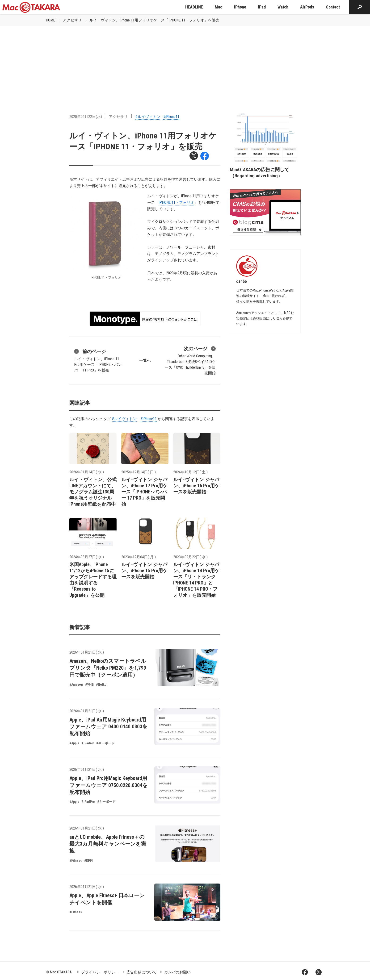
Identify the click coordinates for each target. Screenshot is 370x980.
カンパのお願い (177, 972)
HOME (50, 20)
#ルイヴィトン (148, 117)
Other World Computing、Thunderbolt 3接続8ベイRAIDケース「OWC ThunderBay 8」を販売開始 (190, 360)
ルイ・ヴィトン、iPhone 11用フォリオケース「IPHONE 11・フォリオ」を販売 (154, 20)
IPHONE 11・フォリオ (176, 202)
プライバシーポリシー (100, 972)
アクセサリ (72, 20)
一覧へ (145, 361)
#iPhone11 (171, 117)
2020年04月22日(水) (86, 117)
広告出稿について (142, 972)
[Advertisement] (185, 62)
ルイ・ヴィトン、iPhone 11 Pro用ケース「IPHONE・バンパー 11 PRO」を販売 (98, 360)
